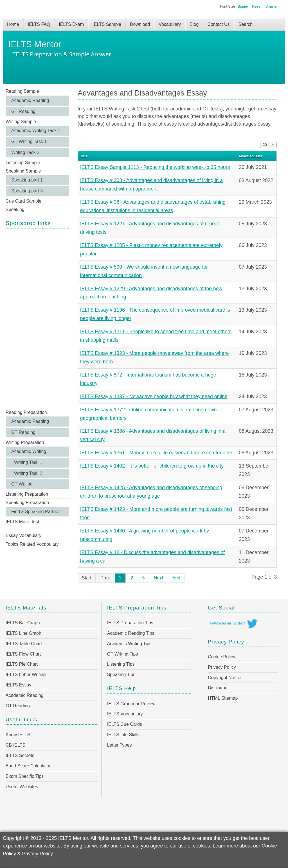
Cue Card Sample (23, 201)
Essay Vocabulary (23, 535)
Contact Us (218, 24)
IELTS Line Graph (23, 633)
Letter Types (120, 745)
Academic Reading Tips (131, 633)
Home (13, 24)
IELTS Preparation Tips (130, 623)
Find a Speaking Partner (36, 512)
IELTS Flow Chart (23, 654)
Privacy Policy (222, 667)
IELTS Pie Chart (22, 664)
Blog (194, 24)
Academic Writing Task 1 (36, 131)
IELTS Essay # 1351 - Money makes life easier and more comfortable (156, 453)
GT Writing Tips (123, 654)
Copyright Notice (224, 678)
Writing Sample (21, 122)
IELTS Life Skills (123, 735)
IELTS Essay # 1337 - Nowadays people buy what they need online (154, 396)
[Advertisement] (37, 318)
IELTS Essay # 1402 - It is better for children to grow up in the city (152, 466)
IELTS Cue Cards (125, 724)
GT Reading (23, 111)
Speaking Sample (23, 171)
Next (158, 578)
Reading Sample (22, 91)
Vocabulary (170, 24)
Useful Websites (22, 787)
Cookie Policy (221, 657)
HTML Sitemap (223, 698)
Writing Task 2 (25, 152)
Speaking (15, 209)
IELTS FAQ (39, 24)
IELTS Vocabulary (125, 714)
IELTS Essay (18, 685)
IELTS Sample (107, 24)
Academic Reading (30, 100)
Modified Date (251, 156)
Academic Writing (29, 451)
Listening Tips (121, 664)
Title (84, 156)
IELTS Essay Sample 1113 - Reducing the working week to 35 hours (155, 167)
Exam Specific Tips (25, 776)
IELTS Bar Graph (23, 623)
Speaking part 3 (27, 191)
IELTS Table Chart (24, 644)
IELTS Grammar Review (131, 704)
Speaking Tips (121, 675)
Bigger (243, 6)
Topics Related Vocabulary (32, 544)
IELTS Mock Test (22, 522)
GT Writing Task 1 (29, 141)
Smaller (272, 6)
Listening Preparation (27, 494)
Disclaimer (218, 688)
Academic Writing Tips (129, 644)
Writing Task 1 (28, 462)
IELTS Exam (71, 24)
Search (246, 24)
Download (140, 24)
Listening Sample (23, 163)
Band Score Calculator (28, 766)
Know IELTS (18, 735)
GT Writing (22, 484)
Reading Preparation (26, 412)
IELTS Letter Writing (26, 675)
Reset (257, 6)
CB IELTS (15, 745)
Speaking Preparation (27, 503)
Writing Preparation (25, 442)
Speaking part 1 (27, 180)
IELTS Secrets (20, 755)
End (176, 578)
